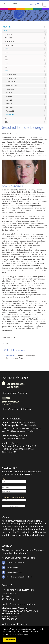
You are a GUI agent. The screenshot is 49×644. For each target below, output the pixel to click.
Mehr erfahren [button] (23, 634)
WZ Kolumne (11, 356)
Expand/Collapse (45, 27)
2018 (7, 122)
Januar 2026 (9, 45)
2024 (7, 56)
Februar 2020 (10, 111)
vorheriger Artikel (9, 337)
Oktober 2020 (10, 82)
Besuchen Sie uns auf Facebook (19, 577)
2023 (7, 60)
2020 (7, 71)
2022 (7, 64)
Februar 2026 (9, 42)
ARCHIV (6, 49)
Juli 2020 (9, 93)
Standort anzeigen (14, 572)
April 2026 (8, 34)
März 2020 (9, 107)
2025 (7, 53)
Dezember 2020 (11, 75)
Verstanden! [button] (10, 640)
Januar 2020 (10, 115)
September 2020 (11, 85)
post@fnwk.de (12, 567)
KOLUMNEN (7, 27)
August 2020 (10, 89)
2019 (7, 118)
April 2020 (9, 104)
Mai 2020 (9, 100)
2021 (7, 67)
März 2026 (9, 38)
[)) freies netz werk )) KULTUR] (9, 4)
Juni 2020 (9, 96)
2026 (5, 31)
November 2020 (11, 78)
